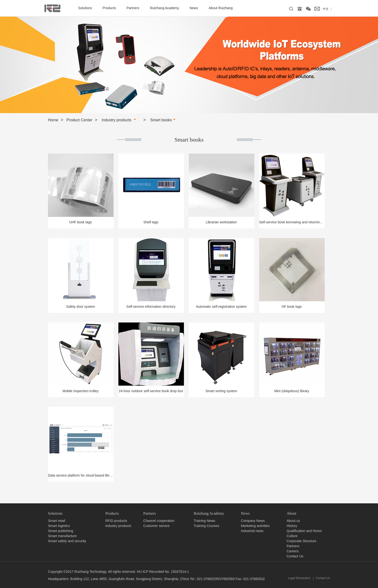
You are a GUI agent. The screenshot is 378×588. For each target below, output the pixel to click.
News (194, 8)
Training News (205, 521)
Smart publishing (61, 531)
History (292, 526)
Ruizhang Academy (165, 8)
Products (109, 8)
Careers (293, 551)
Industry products (119, 120)
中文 (326, 9)
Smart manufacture (62, 536)
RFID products (116, 521)
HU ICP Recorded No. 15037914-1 (163, 572)
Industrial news (252, 531)
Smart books (163, 120)
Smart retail (57, 521)
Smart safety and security (67, 541)
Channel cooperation (159, 521)
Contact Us (295, 556)
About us (293, 521)
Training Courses (207, 526)
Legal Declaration (299, 578)
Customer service (156, 526)
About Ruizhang (221, 8)
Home (53, 120)
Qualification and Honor (304, 531)
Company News (253, 521)
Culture (292, 536)
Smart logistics (59, 526)
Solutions (85, 8)
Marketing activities (255, 526)
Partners (133, 8)
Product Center (80, 120)
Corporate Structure (301, 541)
